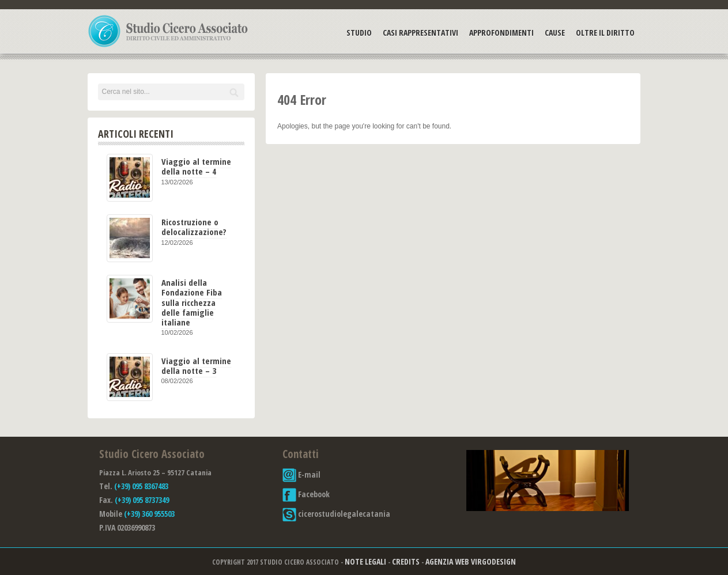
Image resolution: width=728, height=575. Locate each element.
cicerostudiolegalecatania (336, 514)
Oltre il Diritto (605, 33)
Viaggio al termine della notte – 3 (196, 366)
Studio (359, 33)
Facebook (306, 494)
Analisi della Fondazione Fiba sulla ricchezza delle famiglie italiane (192, 302)
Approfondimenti (501, 33)
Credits (406, 561)
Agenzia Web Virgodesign (471, 561)
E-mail (301, 474)
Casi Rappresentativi (420, 33)
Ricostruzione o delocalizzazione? (194, 227)
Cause (555, 33)
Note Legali (365, 561)
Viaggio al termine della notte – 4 (196, 166)
